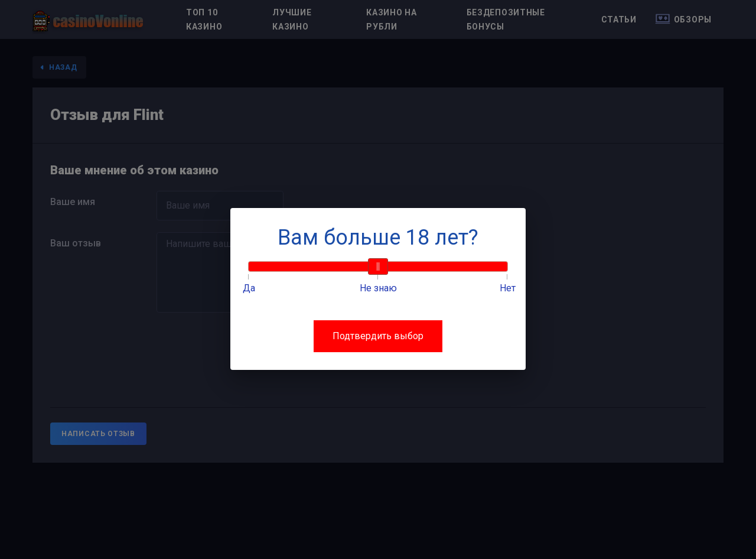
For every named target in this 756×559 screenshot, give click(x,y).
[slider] (378, 266)
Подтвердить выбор (378, 336)
